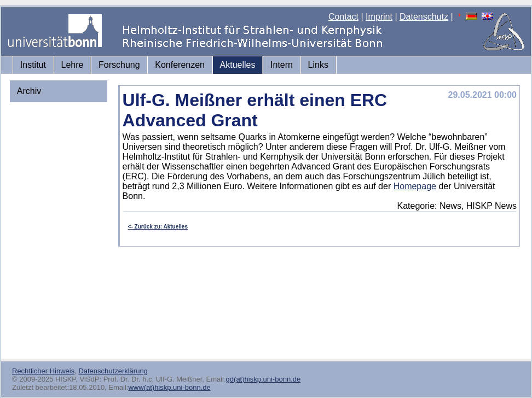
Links (318, 65)
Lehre (73, 65)
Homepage (415, 186)
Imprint (379, 17)
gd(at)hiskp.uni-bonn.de (264, 379)
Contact (343, 17)
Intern (282, 65)
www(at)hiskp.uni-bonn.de (169, 387)
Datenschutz (424, 17)
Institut (33, 65)
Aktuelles (238, 65)
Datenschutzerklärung (113, 371)
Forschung (119, 65)
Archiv (29, 91)
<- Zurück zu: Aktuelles (158, 227)
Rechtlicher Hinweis (43, 371)
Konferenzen (180, 65)
